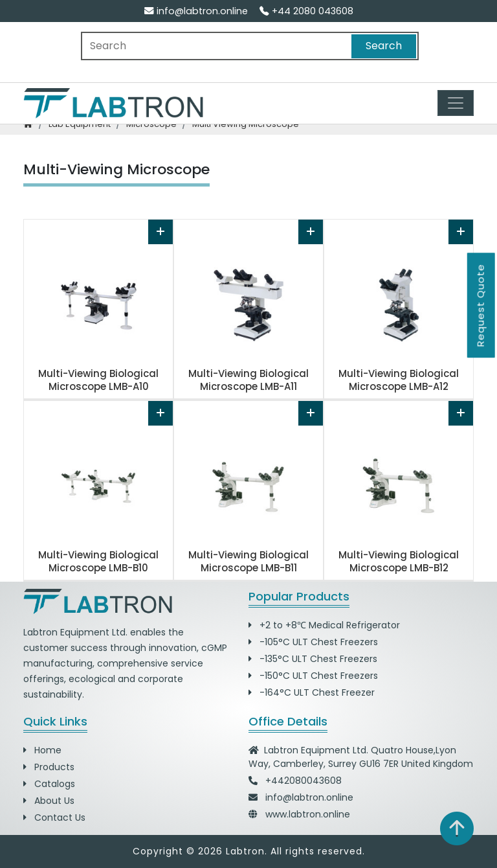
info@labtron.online (196, 11)
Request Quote (480, 305)
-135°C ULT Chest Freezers (313, 659)
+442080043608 (304, 781)
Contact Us (54, 817)
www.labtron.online (308, 814)
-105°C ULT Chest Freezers (313, 642)
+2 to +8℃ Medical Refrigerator (324, 625)
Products (49, 767)
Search (384, 46)
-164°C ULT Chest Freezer (312, 692)
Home (42, 750)
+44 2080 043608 (306, 11)
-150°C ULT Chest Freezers (313, 676)
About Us (49, 801)
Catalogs (49, 784)
